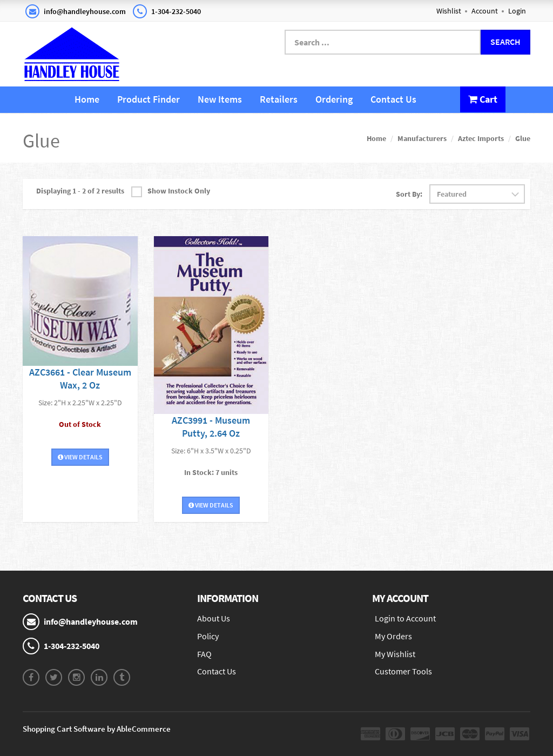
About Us (214, 618)
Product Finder (149, 99)
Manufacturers (422, 138)
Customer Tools (403, 671)
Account (485, 11)
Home (87, 99)
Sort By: (409, 194)
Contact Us (393, 99)
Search (505, 42)
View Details (80, 457)
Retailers (279, 99)
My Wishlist (395, 654)
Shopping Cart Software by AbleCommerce (97, 729)
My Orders (393, 636)
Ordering (334, 99)
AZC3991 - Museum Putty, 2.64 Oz (211, 427)
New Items (220, 99)
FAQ (204, 654)
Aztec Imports (481, 138)
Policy (208, 636)
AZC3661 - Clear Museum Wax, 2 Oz (80, 379)
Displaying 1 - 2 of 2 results (80, 191)
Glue (523, 138)
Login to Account (405, 618)
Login (517, 11)
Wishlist (449, 11)
